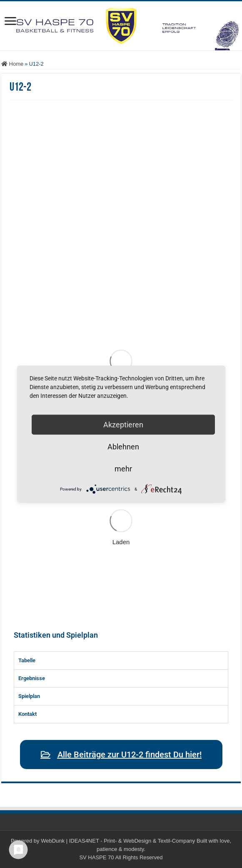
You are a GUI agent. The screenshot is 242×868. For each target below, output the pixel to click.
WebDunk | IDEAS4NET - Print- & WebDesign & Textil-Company (118, 841)
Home (12, 64)
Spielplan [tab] (29, 696)
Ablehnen (123, 447)
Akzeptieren (123, 425)
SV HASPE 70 (96, 857)
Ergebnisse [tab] (32, 678)
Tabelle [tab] (27, 660)
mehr (123, 469)
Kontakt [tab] (27, 714)
